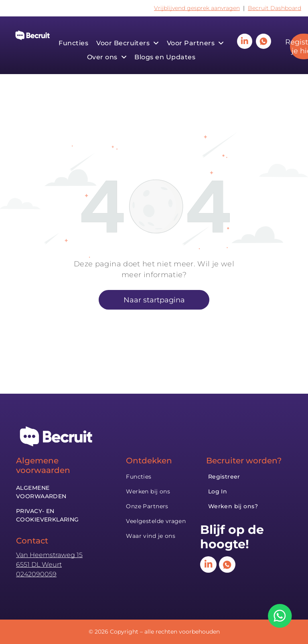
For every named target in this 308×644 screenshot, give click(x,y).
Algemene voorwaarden (43, 465)
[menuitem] (73, 43)
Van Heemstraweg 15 (49, 555)
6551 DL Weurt (39, 565)
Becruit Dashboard (275, 8)
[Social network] (263, 42)
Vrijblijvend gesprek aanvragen (197, 8)
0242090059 (36, 574)
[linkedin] (245, 42)
